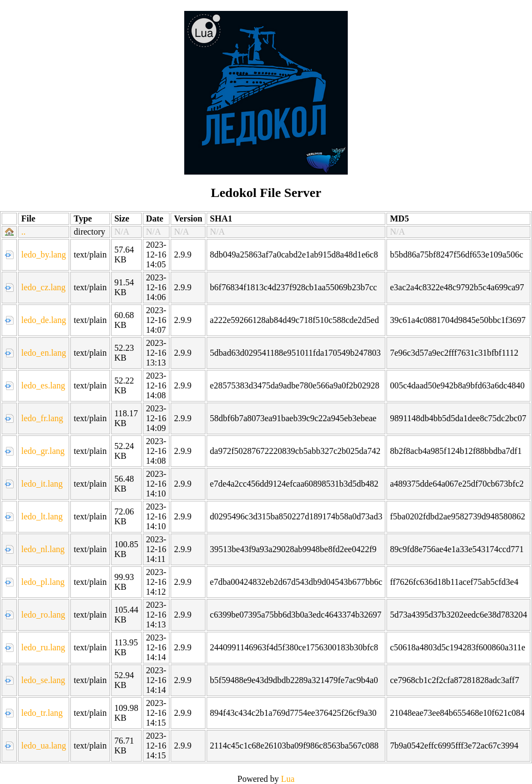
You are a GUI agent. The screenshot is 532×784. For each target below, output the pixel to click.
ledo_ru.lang (43, 647)
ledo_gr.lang (43, 451)
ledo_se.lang (43, 680)
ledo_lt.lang (42, 516)
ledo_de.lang (44, 320)
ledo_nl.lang (43, 549)
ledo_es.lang (43, 385)
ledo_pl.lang (43, 582)
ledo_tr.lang (42, 713)
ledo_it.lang (42, 484)
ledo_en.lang (44, 353)
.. (23, 232)
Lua (288, 779)
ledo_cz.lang (43, 287)
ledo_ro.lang (43, 615)
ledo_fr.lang (42, 418)
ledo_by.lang (44, 255)
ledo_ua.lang (44, 746)
